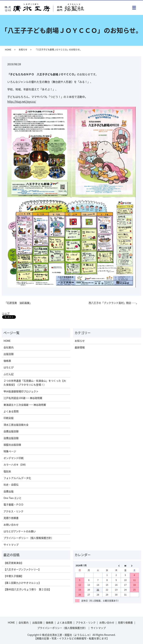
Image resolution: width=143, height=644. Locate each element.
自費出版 (9, 491)
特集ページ (10, 451)
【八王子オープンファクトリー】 (22, 569)
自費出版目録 (11, 431)
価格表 (7, 361)
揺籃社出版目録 (12, 445)
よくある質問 (11, 411)
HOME (8, 50)
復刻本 (7, 471)
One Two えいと (13, 498)
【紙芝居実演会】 (14, 563)
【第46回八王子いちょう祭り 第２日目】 (27, 589)
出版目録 (9, 354)
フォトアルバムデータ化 (17, 478)
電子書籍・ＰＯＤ (14, 504)
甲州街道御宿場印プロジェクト (21, 391)
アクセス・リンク (13, 511)
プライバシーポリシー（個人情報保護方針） (29, 538)
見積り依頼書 (11, 518)
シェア (6, 313)
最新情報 (80, 347)
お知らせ (23, 50)
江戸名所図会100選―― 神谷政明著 (23, 398)
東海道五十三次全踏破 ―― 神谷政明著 (25, 405)
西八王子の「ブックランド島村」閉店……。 (114, 303)
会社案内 (9, 347)
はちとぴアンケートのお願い (20, 531)
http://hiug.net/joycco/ (22, 102)
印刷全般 (9, 418)
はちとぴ (9, 367)
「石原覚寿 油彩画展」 (18, 303)
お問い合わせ (11, 525)
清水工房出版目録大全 (16, 425)
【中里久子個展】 (14, 576)
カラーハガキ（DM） (15, 465)
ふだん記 (9, 374)
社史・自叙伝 (11, 485)
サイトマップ (11, 545)
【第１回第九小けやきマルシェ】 (22, 583)
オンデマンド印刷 (14, 458)
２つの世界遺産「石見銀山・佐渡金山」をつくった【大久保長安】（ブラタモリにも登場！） (35, 383)
